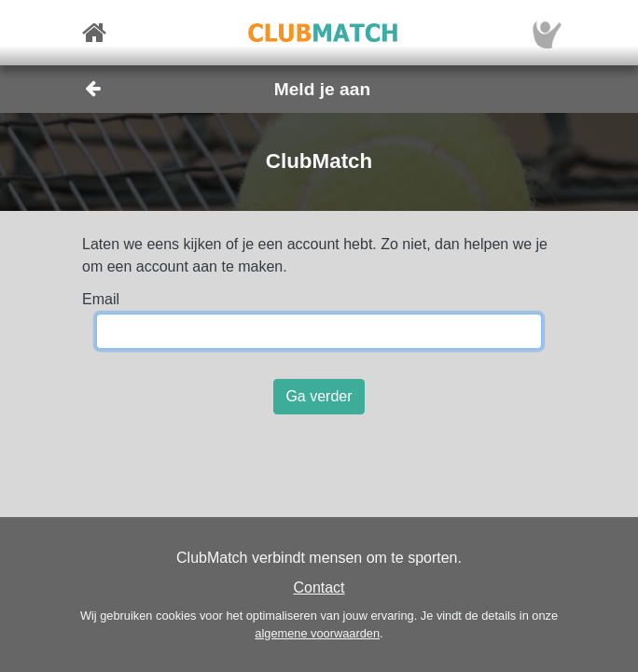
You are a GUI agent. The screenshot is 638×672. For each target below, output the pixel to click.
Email (101, 299)
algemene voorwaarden (317, 633)
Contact (319, 588)
